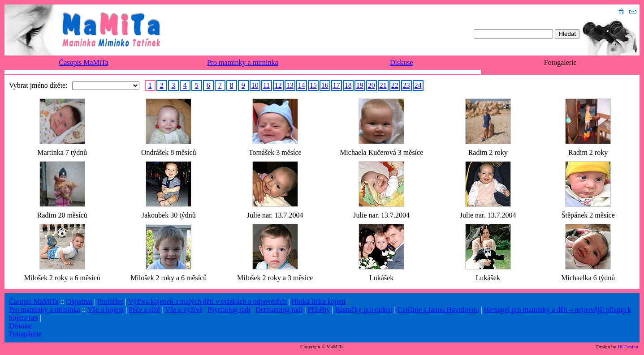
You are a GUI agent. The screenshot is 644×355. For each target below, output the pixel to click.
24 (418, 85)
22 (395, 85)
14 (302, 85)
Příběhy (319, 310)
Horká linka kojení (319, 302)
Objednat (79, 302)
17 (337, 85)
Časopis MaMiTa (84, 62)
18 (348, 85)
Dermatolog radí (279, 310)
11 (266, 85)
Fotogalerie (25, 334)
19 (360, 85)
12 (278, 85)
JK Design (628, 346)
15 (313, 85)
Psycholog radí (229, 310)
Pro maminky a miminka (243, 62)
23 (406, 85)
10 (255, 85)
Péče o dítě (144, 310)
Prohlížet (110, 302)
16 (325, 85)
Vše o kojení (106, 310)
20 (372, 85)
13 (290, 85)
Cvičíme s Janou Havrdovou (438, 310)
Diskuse (402, 62)
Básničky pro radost (363, 310)
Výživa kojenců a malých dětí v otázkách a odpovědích (207, 302)
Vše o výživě (184, 310)
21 (383, 85)
